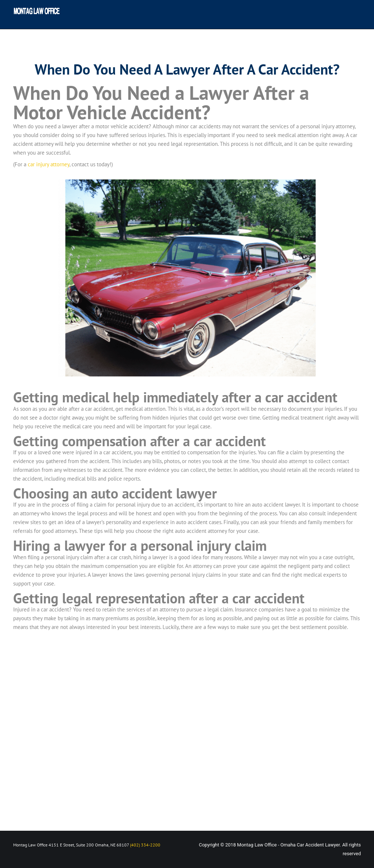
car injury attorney (49, 164)
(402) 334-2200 (145, 845)
